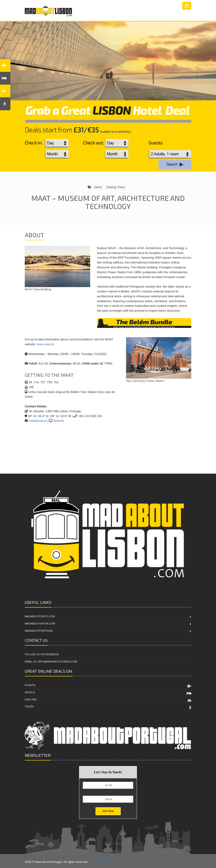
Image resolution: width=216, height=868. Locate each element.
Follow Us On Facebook (42, 654)
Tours (29, 706)
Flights (30, 685)
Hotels (30, 692)
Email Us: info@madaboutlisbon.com (51, 662)
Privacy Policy (99, 862)
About (98, 187)
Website (59, 421)
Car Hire (31, 700)
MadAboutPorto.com (40, 616)
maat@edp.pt (38, 421)
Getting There (116, 187)
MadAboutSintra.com (40, 624)
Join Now (108, 811)
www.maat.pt (45, 344)
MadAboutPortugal (39, 631)
